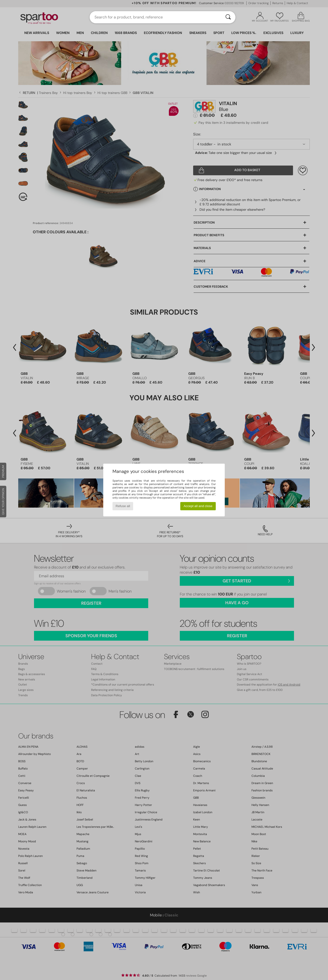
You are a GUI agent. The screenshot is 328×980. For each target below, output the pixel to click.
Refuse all (123, 506)
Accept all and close (198, 506)
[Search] (228, 17)
